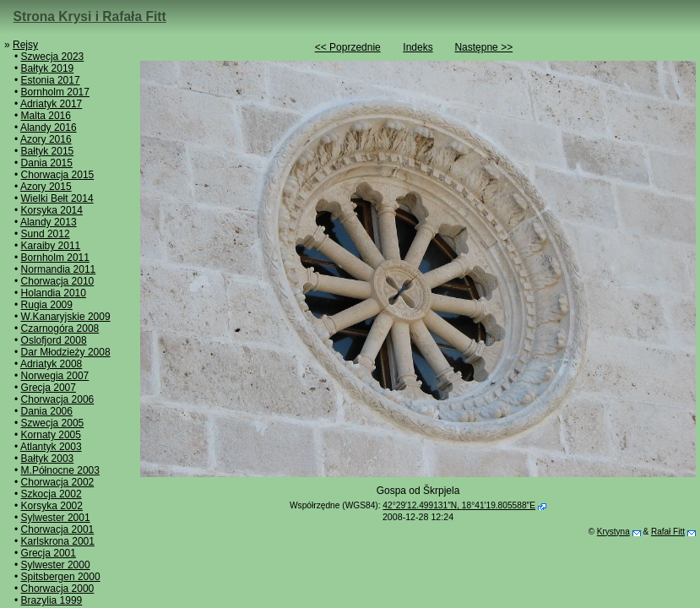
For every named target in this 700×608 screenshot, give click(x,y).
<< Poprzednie (348, 47)
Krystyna (613, 532)
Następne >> (483, 47)
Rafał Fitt (668, 532)
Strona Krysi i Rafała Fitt (90, 16)
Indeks (418, 47)
